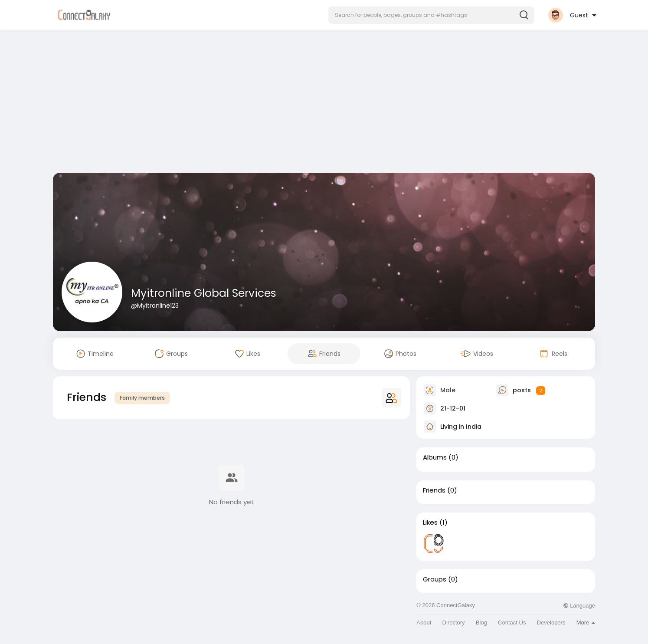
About (424, 623)
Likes (430, 522)
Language (579, 606)
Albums (435, 457)
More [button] (586, 623)
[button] (431, 15)
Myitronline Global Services (204, 293)
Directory (454, 623)
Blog (481, 623)
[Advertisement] (324, 103)
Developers (551, 623)
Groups (435, 579)
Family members (142, 398)
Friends (434, 490)
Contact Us (512, 623)
